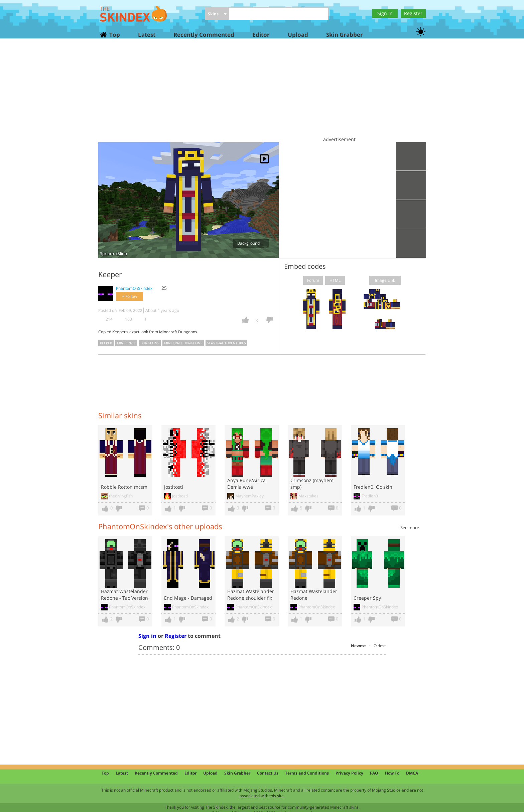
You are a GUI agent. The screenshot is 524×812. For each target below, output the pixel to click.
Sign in (147, 636)
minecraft (126, 343)
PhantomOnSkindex (134, 288)
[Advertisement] (262, 94)
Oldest (380, 646)
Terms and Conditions (307, 773)
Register (413, 13)
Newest (358, 646)
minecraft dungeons (183, 343)
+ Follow (129, 296)
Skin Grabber (345, 35)
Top (114, 35)
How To (392, 773)
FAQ (374, 773)
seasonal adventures (226, 343)
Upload (298, 35)
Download (411, 185)
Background (251, 243)
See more (410, 528)
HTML (335, 280)
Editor (261, 35)
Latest (147, 35)
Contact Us (268, 773)
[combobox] (217, 14)
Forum (313, 280)
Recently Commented (204, 35)
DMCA (412, 773)
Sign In (385, 13)
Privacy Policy (349, 773)
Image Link (385, 280)
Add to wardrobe (411, 214)
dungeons (150, 343)
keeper (106, 343)
